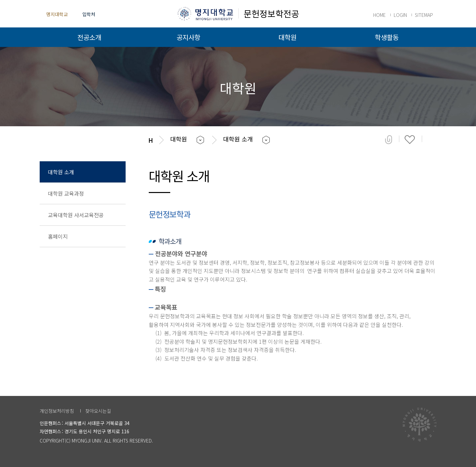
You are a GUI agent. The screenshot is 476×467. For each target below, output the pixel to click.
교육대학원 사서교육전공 (76, 215)
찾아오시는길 (98, 411)
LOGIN (400, 15)
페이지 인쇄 (432, 139)
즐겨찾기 (410, 139)
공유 (389, 139)
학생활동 (387, 37)
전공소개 (89, 37)
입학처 (89, 14)
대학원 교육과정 (66, 193)
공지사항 (188, 37)
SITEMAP (424, 15)
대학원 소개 (61, 172)
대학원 (288, 37)
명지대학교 (57, 14)
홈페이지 (58, 236)
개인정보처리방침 (57, 411)
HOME (379, 15)
